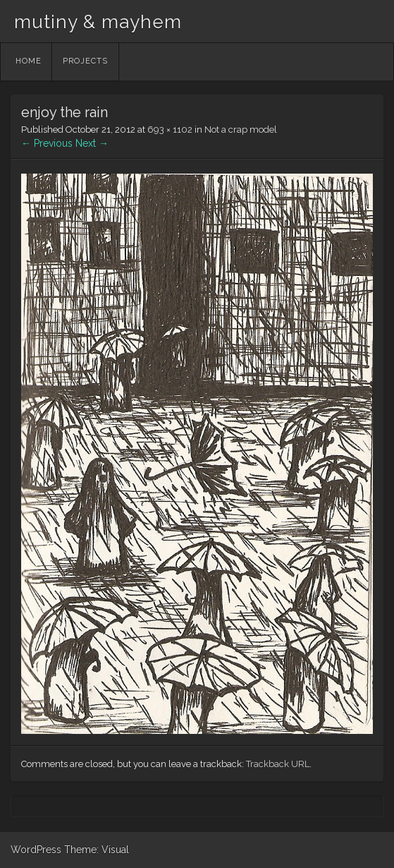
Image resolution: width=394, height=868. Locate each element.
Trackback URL (278, 764)
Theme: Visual (97, 850)
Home (29, 61)
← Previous (47, 143)
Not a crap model (241, 129)
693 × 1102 (170, 129)
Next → (92, 143)
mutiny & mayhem (98, 22)
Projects (85, 61)
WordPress (36, 850)
